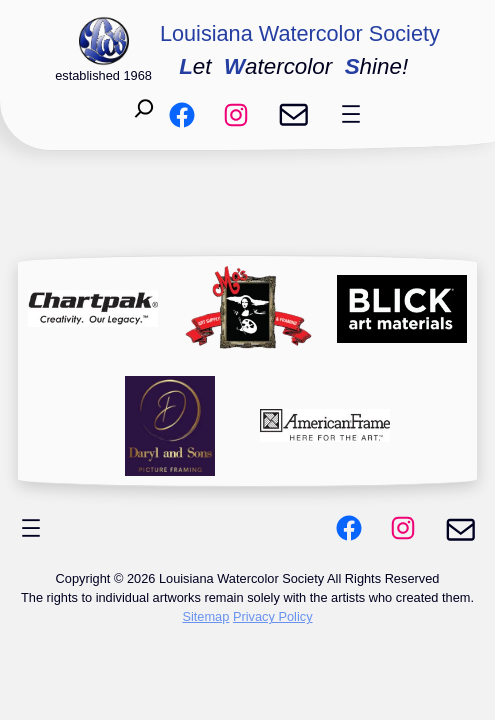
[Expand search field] (144, 113)
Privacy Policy (273, 616)
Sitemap (205, 616)
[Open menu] (351, 114)
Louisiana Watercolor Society (300, 33)
